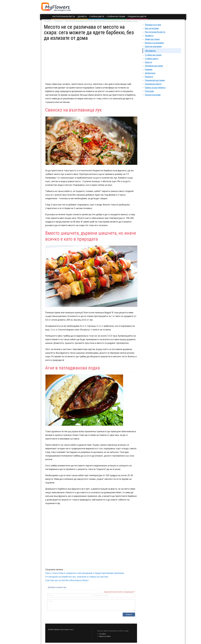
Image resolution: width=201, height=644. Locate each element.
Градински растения (155, 80)
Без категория (152, 28)
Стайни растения (116, 16)
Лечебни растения (154, 66)
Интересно (59, 21)
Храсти (148, 62)
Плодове (149, 91)
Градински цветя (137, 16)
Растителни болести (64, 16)
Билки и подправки (154, 43)
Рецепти (149, 77)
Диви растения (152, 39)
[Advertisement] (91, 59)
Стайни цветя (97, 16)
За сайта (102, 634)
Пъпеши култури (153, 25)
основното (48, 21)
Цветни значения (153, 46)
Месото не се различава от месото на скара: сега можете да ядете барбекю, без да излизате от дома (102, 21)
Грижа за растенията (155, 87)
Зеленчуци (150, 73)
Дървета (82, 16)
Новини (149, 69)
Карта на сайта (105, 636)
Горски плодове (153, 95)
